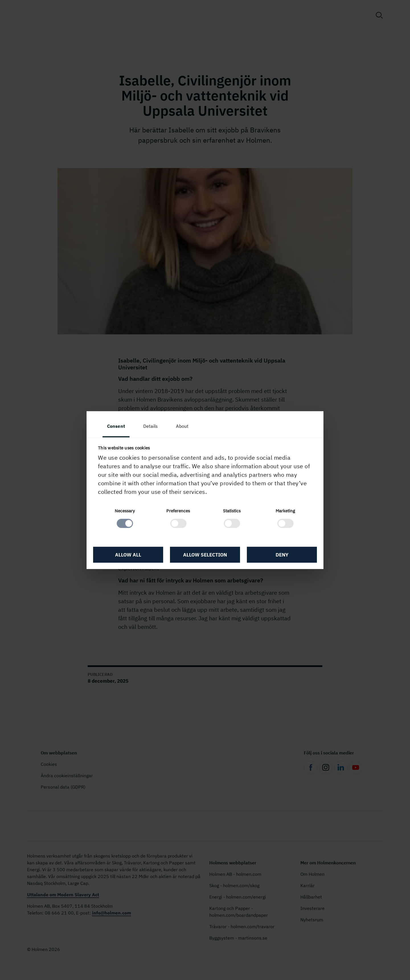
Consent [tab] (116, 426)
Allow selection (205, 555)
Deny (282, 555)
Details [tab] (151, 426)
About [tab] (182, 426)
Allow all (128, 555)
